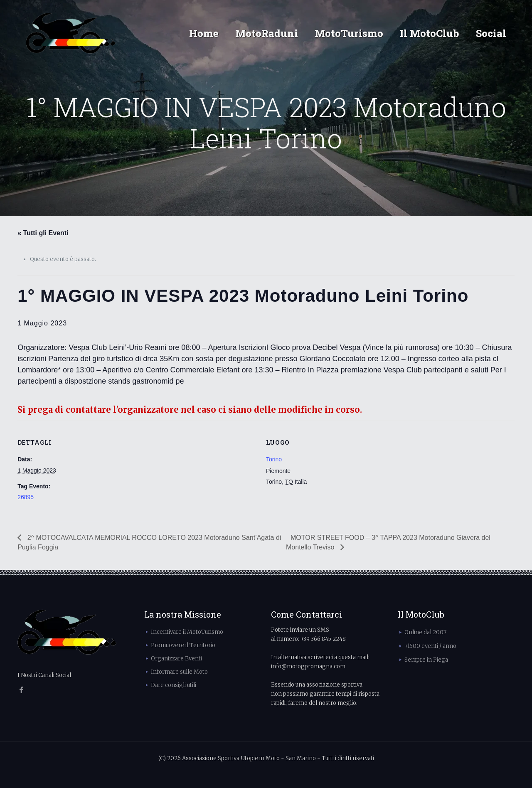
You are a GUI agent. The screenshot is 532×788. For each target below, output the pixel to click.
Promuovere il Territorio (183, 645)
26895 (26, 497)
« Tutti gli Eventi (43, 233)
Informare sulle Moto (179, 672)
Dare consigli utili (174, 685)
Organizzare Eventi (176, 659)
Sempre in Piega (426, 660)
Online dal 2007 (425, 632)
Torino (274, 459)
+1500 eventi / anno (430, 646)
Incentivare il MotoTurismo (187, 632)
